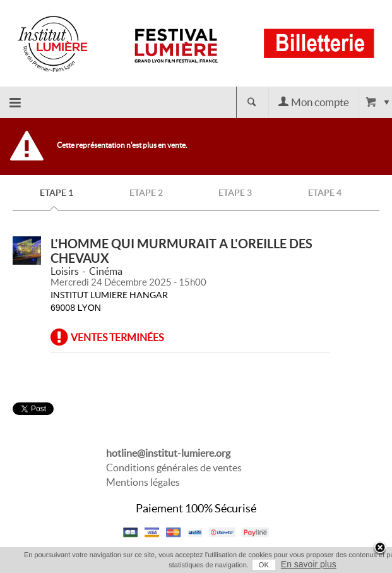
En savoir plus (309, 564)
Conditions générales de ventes (174, 467)
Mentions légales (143, 482)
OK (264, 565)
